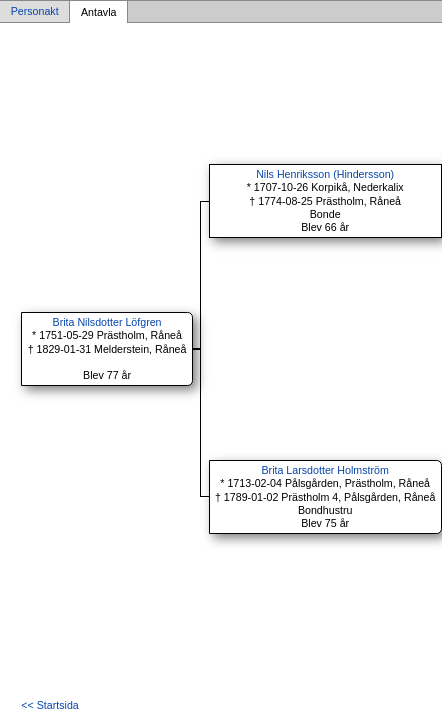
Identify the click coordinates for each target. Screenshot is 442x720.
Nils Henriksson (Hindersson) (325, 174)
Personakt (35, 12)
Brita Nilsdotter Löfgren (107, 322)
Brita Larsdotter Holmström (325, 470)
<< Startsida (49, 705)
